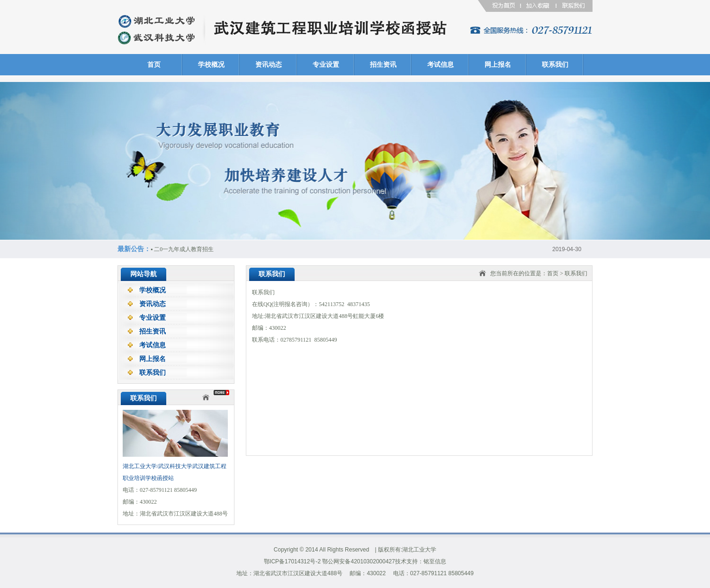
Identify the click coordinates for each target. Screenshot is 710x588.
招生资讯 (383, 65)
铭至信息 (435, 561)
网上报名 (498, 65)
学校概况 (211, 65)
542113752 (332, 304)
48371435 (359, 304)
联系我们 (555, 65)
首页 (154, 65)
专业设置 (326, 65)
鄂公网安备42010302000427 (358, 561)
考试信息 (440, 65)
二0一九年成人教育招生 (182, 249)
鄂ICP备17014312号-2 (292, 561)
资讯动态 (269, 65)
